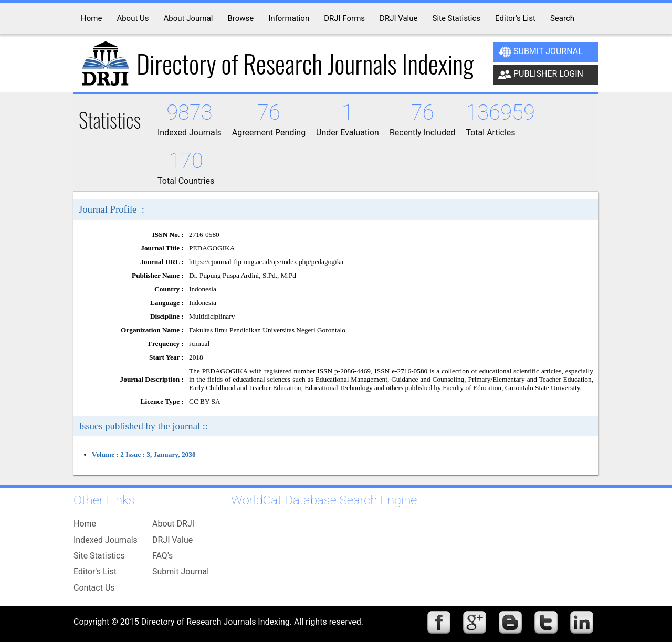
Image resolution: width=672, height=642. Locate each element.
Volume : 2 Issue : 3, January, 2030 (144, 454)
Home (85, 524)
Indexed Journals (106, 540)
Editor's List (95, 571)
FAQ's (162, 556)
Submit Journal (540, 52)
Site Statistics (99, 556)
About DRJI (173, 524)
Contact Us (94, 588)
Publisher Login (541, 75)
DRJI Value (172, 540)
